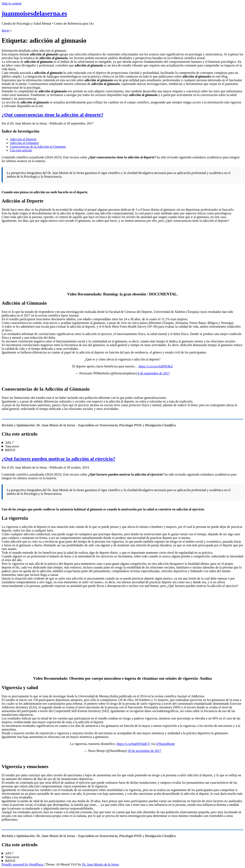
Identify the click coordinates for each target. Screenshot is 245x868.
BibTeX (10, 450)
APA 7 (9, 443)
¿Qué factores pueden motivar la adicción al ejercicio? (58, 459)
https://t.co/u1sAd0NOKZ (156, 366)
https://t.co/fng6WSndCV (133, 744)
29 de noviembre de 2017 (144, 751)
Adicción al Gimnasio (24, 143)
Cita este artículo (21, 150)
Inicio (5, 30)
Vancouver (12, 446)
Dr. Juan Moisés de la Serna (100, 864)
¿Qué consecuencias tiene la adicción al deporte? (52, 115)
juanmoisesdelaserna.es (34, 13)
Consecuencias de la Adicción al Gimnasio (38, 147)
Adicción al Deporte (23, 139)
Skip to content (12, 3)
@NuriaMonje (165, 744)
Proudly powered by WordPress (23, 864)
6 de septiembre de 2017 (154, 373)
